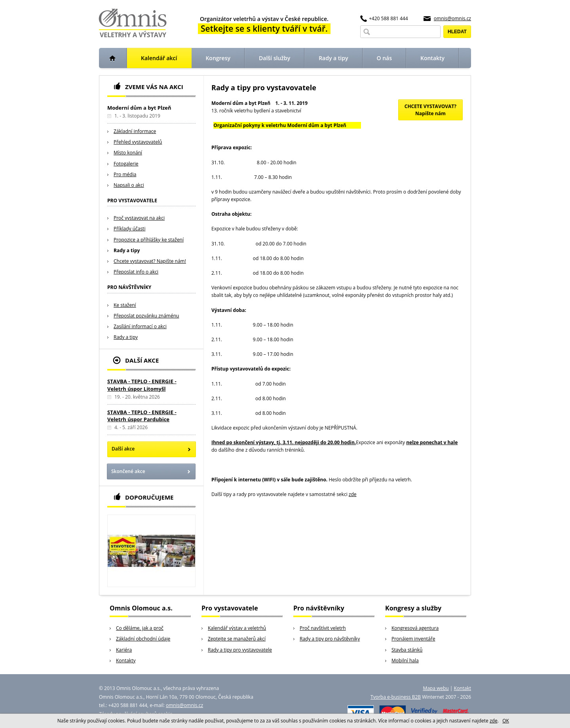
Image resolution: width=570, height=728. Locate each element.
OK (506, 721)
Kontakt (463, 688)
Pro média (125, 174)
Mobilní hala (405, 661)
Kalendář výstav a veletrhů (237, 628)
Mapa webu (436, 688)
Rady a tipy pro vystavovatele (240, 650)
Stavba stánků (407, 650)
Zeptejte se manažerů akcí (237, 639)
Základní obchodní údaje (143, 639)
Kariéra (124, 650)
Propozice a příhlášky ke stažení (149, 240)
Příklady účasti (129, 229)
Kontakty (126, 661)
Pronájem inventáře (413, 639)
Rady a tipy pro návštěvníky (330, 639)
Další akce (123, 449)
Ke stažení (125, 305)
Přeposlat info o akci (136, 272)
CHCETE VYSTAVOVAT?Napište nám (430, 110)
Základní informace (135, 131)
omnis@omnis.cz (452, 18)
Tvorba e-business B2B (396, 697)
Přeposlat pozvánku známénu (146, 316)
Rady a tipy (127, 250)
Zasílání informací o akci (140, 326)
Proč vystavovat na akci (139, 218)
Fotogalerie (126, 164)
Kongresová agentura (415, 628)
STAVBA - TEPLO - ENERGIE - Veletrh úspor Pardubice (142, 416)
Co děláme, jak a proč (140, 628)
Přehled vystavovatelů (138, 142)
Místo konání (128, 153)
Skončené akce (128, 471)
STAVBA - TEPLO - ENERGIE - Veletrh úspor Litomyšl (142, 385)
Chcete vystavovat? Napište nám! (150, 261)
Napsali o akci (129, 185)
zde (353, 494)
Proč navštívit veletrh (323, 628)
